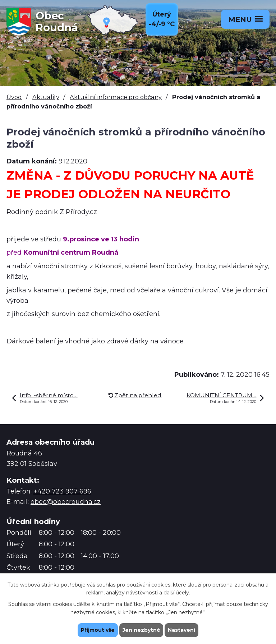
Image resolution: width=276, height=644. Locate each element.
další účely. (177, 593)
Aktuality (46, 97)
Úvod (14, 97)
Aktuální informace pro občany (116, 97)
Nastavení (182, 630)
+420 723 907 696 (62, 491)
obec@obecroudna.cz (66, 502)
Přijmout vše (98, 630)
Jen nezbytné (141, 630)
